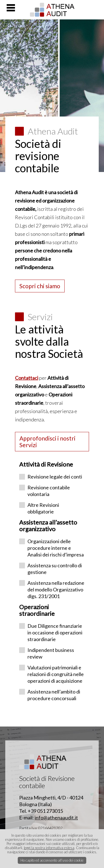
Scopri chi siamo (40, 286)
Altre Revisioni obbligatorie (43, 508)
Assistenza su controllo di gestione (55, 569)
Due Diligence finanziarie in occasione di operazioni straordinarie (55, 632)
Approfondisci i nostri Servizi (47, 441)
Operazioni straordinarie (37, 610)
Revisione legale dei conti (55, 477)
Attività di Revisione (46, 464)
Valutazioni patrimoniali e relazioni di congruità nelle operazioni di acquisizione (56, 674)
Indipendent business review (51, 653)
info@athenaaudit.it (56, 818)
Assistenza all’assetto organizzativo (48, 526)
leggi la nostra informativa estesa (49, 848)
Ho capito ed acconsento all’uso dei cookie (52, 860)
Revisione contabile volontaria (49, 491)
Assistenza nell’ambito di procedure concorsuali (54, 695)
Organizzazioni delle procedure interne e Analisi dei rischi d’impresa (56, 548)
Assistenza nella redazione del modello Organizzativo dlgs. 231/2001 (56, 589)
